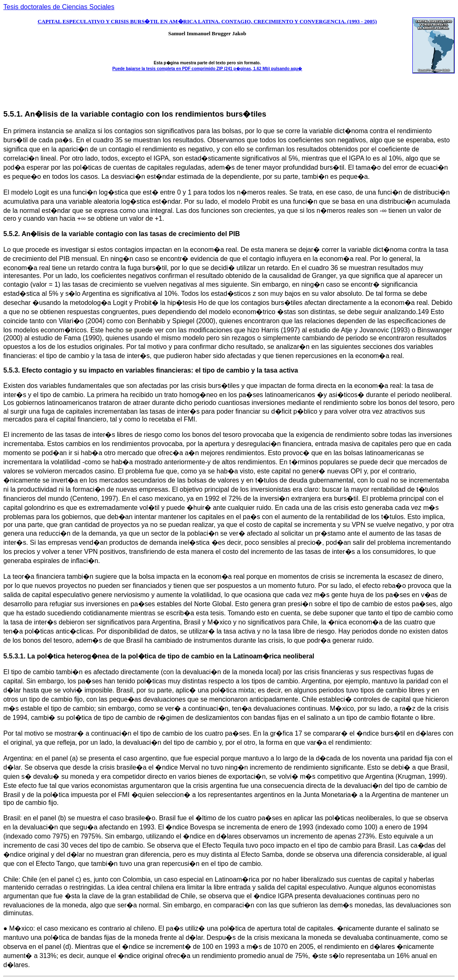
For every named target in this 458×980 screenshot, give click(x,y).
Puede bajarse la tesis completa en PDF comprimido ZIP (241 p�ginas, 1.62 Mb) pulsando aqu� (207, 69)
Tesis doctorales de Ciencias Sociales (59, 7)
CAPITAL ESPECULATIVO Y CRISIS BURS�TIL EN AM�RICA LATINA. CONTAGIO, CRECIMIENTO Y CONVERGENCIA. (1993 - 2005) (207, 21)
